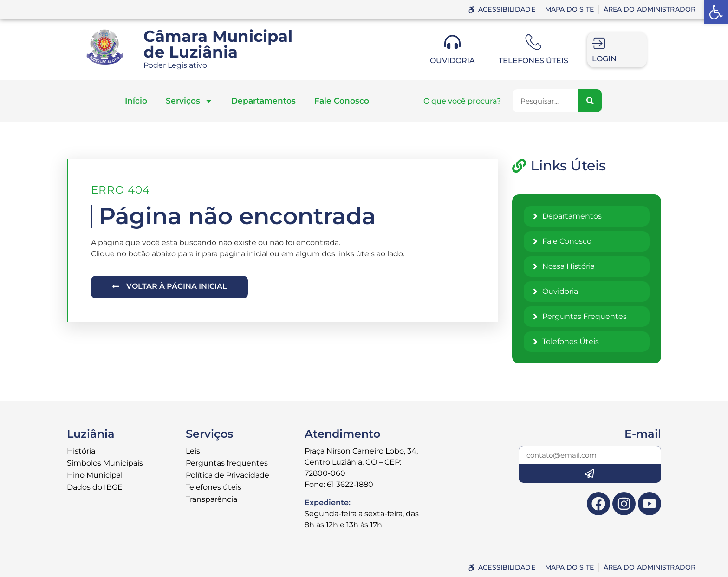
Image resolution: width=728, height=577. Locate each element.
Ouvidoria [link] (452, 61)
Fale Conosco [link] (342, 101)
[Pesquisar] (590, 101)
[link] (716, 12)
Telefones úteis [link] (533, 61)
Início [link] (136, 101)
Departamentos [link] (263, 101)
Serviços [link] (189, 101)
